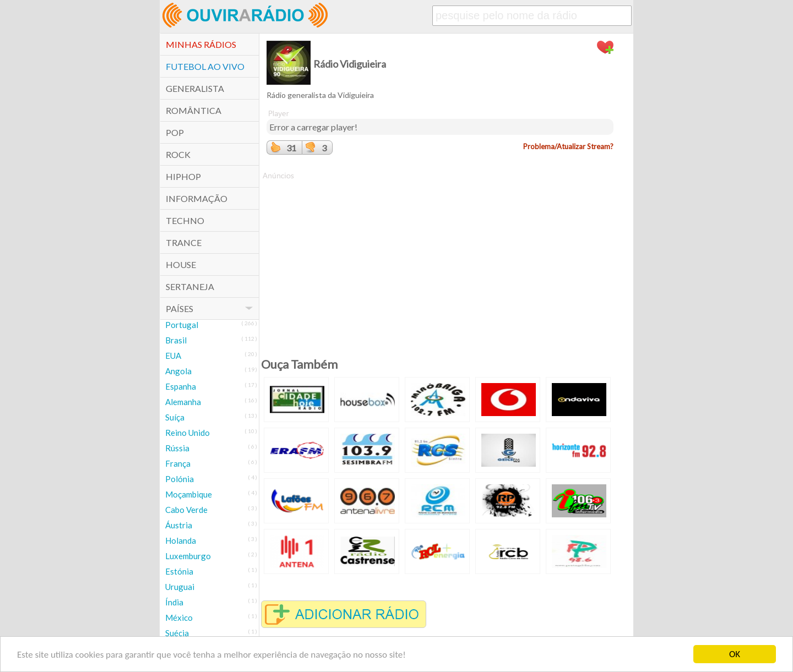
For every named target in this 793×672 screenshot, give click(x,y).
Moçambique (189, 494)
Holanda (181, 540)
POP (175, 132)
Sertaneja (190, 286)
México (179, 618)
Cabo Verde (186, 510)
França (178, 463)
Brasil (176, 340)
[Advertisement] (440, 258)
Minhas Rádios (201, 44)
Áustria (179, 525)
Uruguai (180, 587)
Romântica (194, 110)
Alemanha (183, 402)
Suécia (177, 633)
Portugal (182, 325)
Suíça (175, 417)
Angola (178, 371)
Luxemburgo (188, 556)
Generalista (195, 88)
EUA (173, 356)
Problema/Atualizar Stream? (568, 146)
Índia (174, 602)
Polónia (180, 479)
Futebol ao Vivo (205, 66)
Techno (185, 220)
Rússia (177, 448)
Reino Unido (188, 433)
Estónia (179, 571)
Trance (184, 242)
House (181, 264)
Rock (178, 154)
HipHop (183, 176)
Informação (197, 198)
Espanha (181, 386)
